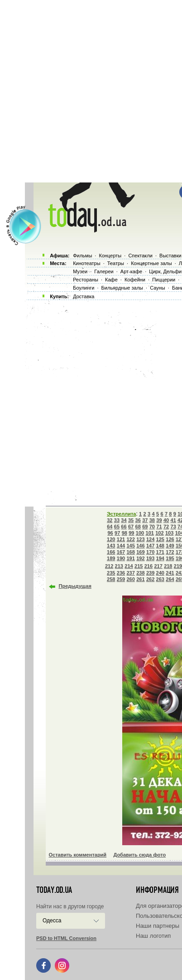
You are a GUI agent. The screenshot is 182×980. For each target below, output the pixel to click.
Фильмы (82, 256)
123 (140, 539)
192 (140, 558)
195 (170, 558)
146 (140, 546)
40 (166, 520)
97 (117, 533)
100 (140, 533)
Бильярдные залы (122, 288)
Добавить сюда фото (139, 855)
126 (170, 539)
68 (138, 527)
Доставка (84, 296)
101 (150, 533)
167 (121, 552)
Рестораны (86, 280)
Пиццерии (164, 280)
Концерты (110, 256)
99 (131, 533)
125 (160, 539)
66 (124, 527)
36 (138, 520)
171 (160, 552)
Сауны (158, 288)
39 (159, 520)
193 (150, 558)
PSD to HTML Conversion (66, 938)
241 (170, 573)
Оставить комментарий (78, 855)
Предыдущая (75, 586)
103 (169, 533)
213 (119, 566)
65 (117, 527)
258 (111, 579)
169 (140, 552)
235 (111, 573)
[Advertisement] (91, 91)
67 (131, 527)
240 (160, 573)
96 (110, 533)
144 (121, 546)
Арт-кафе (131, 271)
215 (139, 566)
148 (160, 546)
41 (173, 520)
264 (170, 579)
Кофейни (135, 280)
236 (121, 573)
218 (168, 566)
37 (145, 520)
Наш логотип (153, 936)
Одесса (52, 921)
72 (166, 527)
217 (158, 566)
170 (150, 552)
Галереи (104, 271)
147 (150, 546)
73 (173, 527)
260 (130, 579)
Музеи (80, 271)
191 (130, 558)
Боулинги (84, 288)
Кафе (111, 280)
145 (130, 546)
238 (140, 573)
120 (111, 539)
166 (111, 552)
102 (159, 533)
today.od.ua (54, 890)
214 (129, 566)
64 (110, 527)
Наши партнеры (158, 926)
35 (131, 520)
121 (121, 539)
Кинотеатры (86, 263)
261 (140, 579)
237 (130, 573)
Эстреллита (121, 514)
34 (124, 520)
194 (160, 558)
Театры (116, 263)
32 (110, 520)
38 (152, 520)
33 (117, 520)
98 (125, 533)
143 (111, 546)
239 (150, 573)
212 (109, 566)
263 (160, 579)
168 (130, 552)
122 (130, 539)
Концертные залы (151, 263)
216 (148, 566)
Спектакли (140, 256)
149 (170, 546)
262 (150, 579)
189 (111, 558)
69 (145, 527)
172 (170, 552)
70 (152, 527)
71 (159, 527)
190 (121, 558)
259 (121, 579)
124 (150, 539)
